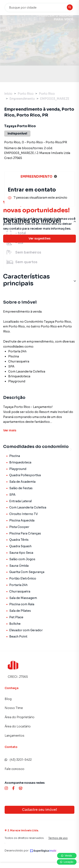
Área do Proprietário (20, 717)
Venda (67, 856)
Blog (8, 699)
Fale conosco (14, 769)
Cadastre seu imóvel (39, 810)
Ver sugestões (39, 238)
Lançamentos (14, 736)
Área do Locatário (18, 726)
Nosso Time (14, 708)
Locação (67, 862)
